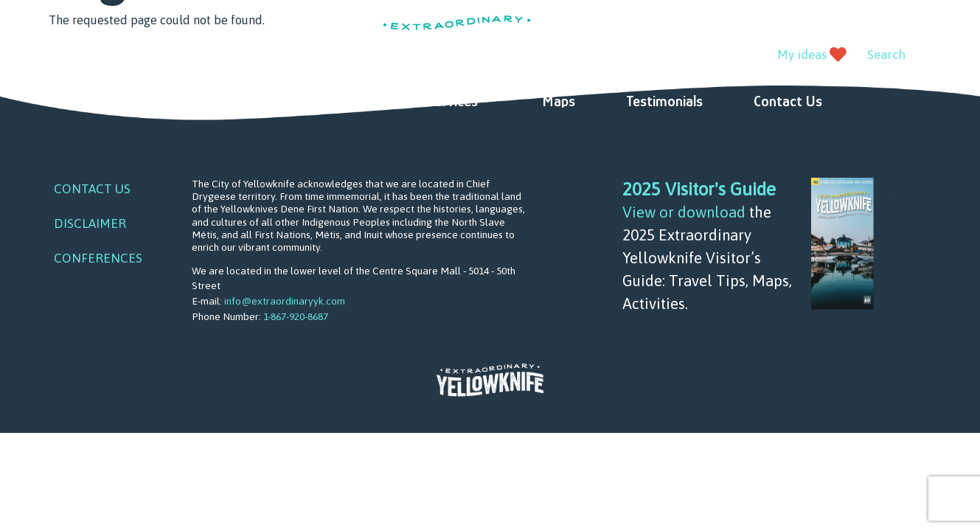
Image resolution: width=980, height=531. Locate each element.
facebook (62, 56)
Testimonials (664, 101)
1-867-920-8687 (296, 316)
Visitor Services (431, 101)
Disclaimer (90, 223)
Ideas (316, 101)
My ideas (802, 55)
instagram (128, 56)
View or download (684, 212)
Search (886, 55)
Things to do (197, 101)
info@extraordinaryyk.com (285, 301)
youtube (95, 56)
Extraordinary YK (456, 40)
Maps (559, 101)
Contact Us (788, 101)
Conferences (98, 258)
